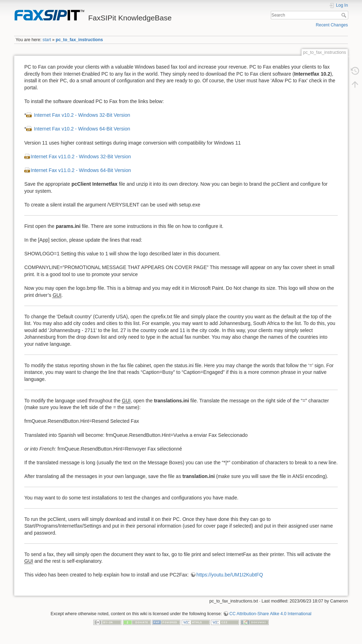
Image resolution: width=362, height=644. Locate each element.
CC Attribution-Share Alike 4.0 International (270, 614)
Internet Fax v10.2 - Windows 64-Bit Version (81, 129)
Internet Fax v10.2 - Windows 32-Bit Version (81, 115)
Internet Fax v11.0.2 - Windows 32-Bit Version (81, 157)
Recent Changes (332, 25)
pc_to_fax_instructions (79, 40)
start (47, 40)
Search (345, 15)
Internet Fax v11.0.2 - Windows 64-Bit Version (81, 170)
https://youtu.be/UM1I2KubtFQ (230, 575)
